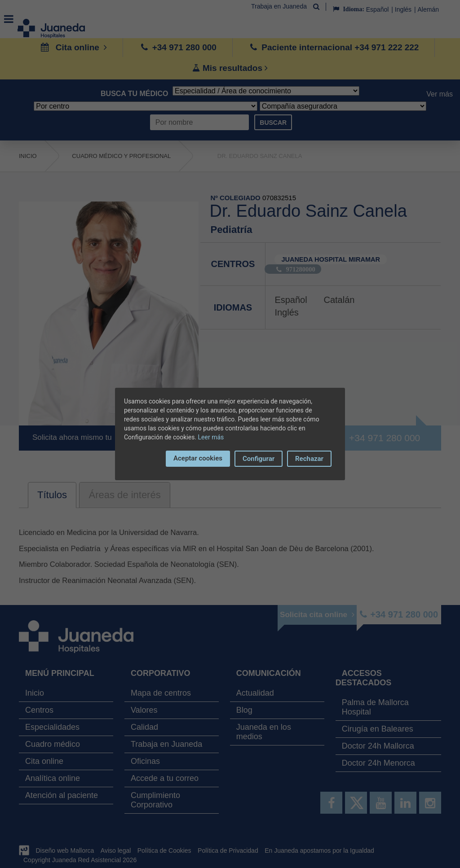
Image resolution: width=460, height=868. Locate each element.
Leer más (211, 437)
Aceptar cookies (198, 458)
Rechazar (309, 459)
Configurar (259, 459)
